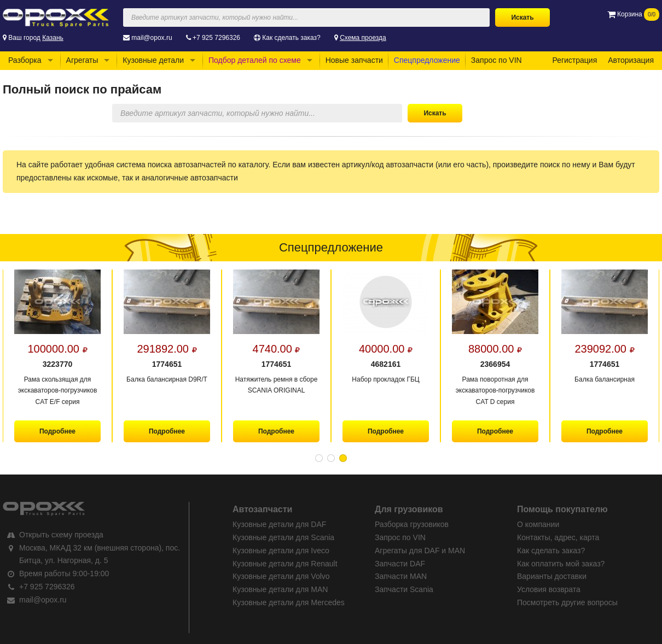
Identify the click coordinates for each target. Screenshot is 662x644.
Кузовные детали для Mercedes (289, 602)
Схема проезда (363, 38)
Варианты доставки (552, 576)
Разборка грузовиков (412, 524)
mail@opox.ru (152, 38)
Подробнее (57, 431)
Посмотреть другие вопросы (567, 602)
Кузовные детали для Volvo (281, 576)
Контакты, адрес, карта (558, 537)
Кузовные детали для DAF (279, 524)
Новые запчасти (354, 60)
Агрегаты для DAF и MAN (420, 551)
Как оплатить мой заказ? (561, 564)
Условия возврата (549, 589)
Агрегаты (82, 60)
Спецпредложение (427, 60)
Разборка (25, 60)
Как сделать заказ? (291, 38)
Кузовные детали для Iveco (281, 551)
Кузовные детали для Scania (283, 537)
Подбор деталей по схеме (255, 60)
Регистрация (574, 60)
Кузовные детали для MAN (280, 589)
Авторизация (631, 60)
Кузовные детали (153, 60)
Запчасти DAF (400, 564)
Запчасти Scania (404, 589)
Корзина (633, 14)
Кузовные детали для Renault (285, 564)
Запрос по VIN (496, 60)
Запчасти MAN (401, 576)
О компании (538, 524)
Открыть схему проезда (61, 535)
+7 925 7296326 (216, 38)
